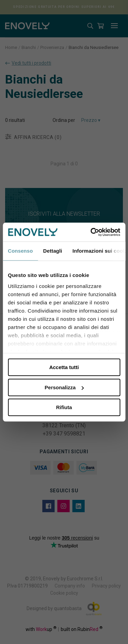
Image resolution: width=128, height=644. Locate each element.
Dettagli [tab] (53, 251)
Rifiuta (64, 407)
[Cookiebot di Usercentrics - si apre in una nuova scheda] (91, 232)
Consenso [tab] (20, 251)
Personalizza (64, 387)
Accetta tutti (64, 367)
